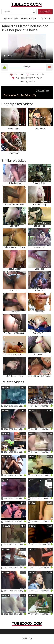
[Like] (5, 67)
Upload (45, 12)
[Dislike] (49, 67)
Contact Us (27, 638)
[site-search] (34, 12)
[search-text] (19, 12)
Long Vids (44, 18)
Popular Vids (28, 18)
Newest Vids (11, 18)
